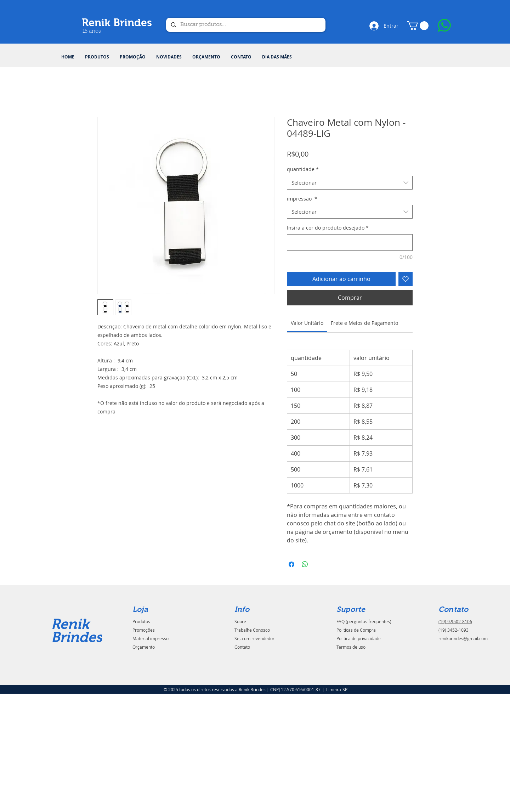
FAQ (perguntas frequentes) (364, 621)
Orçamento (144, 647)
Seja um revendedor (254, 638)
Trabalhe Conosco (252, 630)
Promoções (144, 630)
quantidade (303, 169)
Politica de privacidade (359, 638)
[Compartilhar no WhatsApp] (305, 564)
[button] (97, 57)
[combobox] (350, 183)
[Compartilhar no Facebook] (291, 564)
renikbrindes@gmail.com (463, 638)
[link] (307, 323)
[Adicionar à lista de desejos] (406, 279)
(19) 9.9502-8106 (455, 621)
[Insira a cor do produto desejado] (350, 243)
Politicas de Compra (356, 630)
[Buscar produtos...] (245, 25)
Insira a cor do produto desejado (328, 228)
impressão (302, 199)
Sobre (240, 621)
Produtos (141, 621)
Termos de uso (351, 647)
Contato (242, 647)
